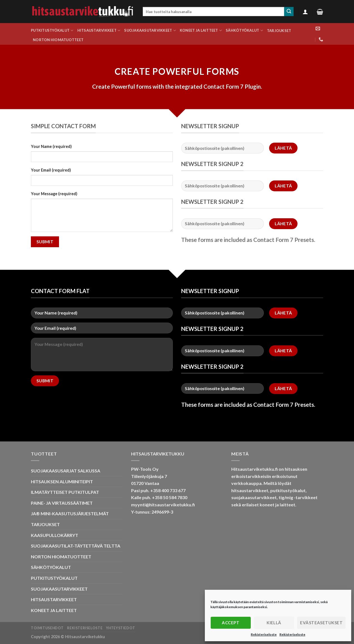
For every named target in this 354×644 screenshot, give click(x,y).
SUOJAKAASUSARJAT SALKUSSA (66, 471)
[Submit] (289, 12)
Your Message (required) (54, 194)
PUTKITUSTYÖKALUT (52, 30)
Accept (231, 623)
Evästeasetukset (321, 623)
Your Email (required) (51, 170)
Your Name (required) (51, 146)
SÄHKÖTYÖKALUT (244, 30)
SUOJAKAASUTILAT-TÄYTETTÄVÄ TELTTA (76, 546)
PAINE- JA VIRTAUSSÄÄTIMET (62, 503)
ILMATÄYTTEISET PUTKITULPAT (65, 492)
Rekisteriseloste (264, 634)
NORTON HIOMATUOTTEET (58, 40)
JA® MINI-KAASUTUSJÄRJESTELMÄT (70, 513)
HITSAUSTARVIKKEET (99, 30)
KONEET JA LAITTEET (201, 30)
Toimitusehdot (47, 628)
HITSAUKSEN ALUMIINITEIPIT (62, 481)
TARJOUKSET (279, 31)
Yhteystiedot (121, 628)
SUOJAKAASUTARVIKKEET (150, 30)
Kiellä (274, 623)
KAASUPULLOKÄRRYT (55, 535)
